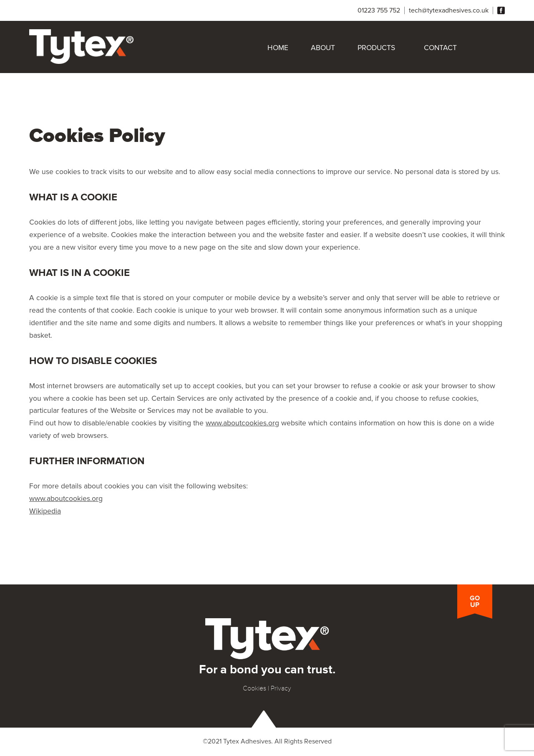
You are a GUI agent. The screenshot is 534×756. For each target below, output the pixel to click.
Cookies (254, 688)
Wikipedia (45, 511)
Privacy (281, 688)
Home (278, 48)
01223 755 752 (379, 10)
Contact (440, 48)
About (323, 48)
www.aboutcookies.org (242, 423)
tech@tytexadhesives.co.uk (449, 10)
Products (376, 48)
